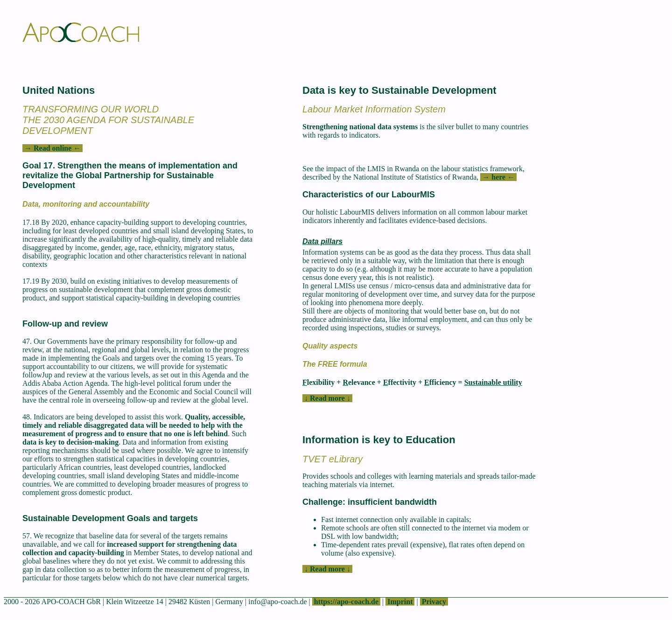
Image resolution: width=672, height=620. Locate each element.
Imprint (400, 602)
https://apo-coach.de (346, 602)
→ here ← (498, 177)
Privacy (434, 602)
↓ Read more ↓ (327, 398)
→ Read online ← (52, 148)
